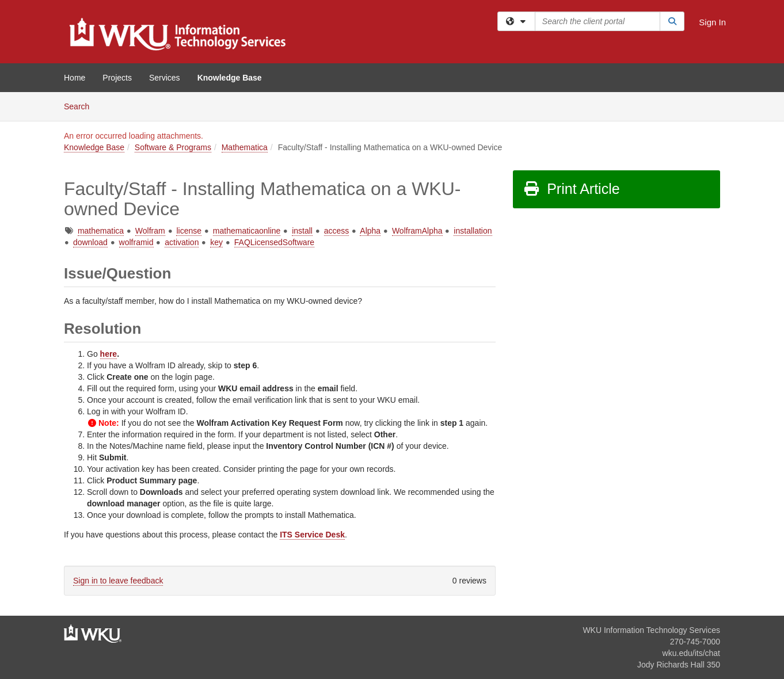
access (337, 231)
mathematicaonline (247, 231)
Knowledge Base (230, 78)
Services (165, 78)
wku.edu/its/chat (691, 653)
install (302, 231)
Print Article (571, 189)
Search (81, 106)
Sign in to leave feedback (118, 581)
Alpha (370, 231)
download (90, 242)
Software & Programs (173, 147)
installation (473, 231)
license (189, 231)
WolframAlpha (417, 231)
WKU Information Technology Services (651, 630)
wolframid (136, 242)
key (216, 242)
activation (182, 242)
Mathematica (245, 147)
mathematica (101, 231)
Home (75, 78)
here (109, 354)
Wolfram (150, 231)
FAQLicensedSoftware (274, 242)
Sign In (712, 22)
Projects (117, 78)
